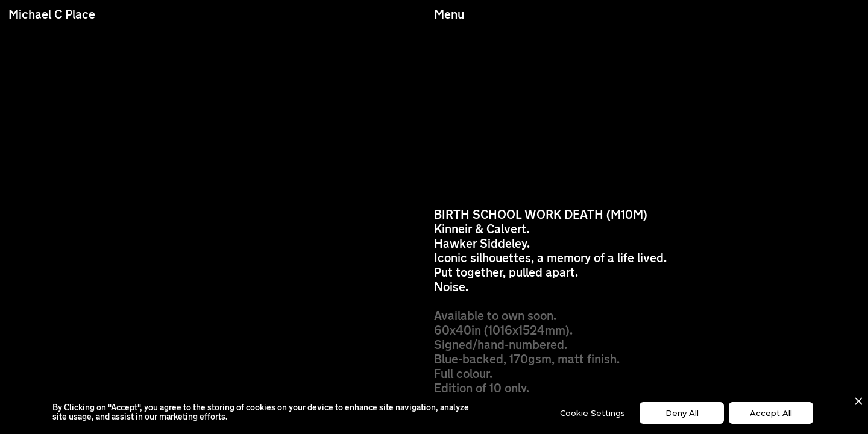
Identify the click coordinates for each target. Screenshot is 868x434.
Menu (449, 16)
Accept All (771, 413)
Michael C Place (52, 16)
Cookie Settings (593, 413)
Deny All (682, 413)
